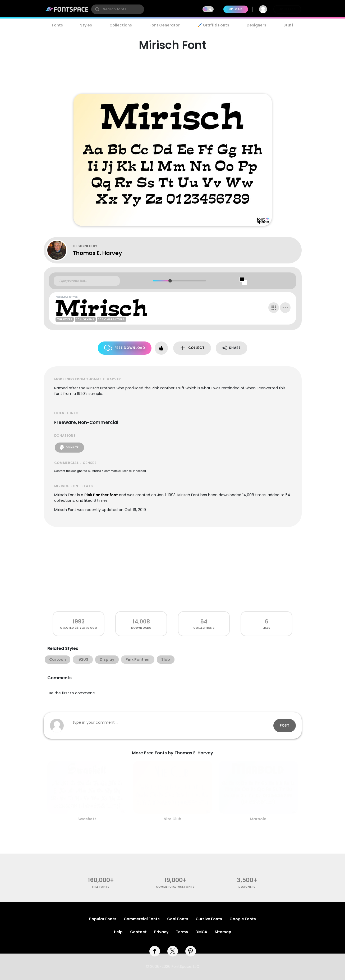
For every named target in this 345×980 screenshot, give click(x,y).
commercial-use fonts (175, 887)
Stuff (288, 25)
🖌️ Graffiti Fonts (213, 25)
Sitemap (223, 932)
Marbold (258, 819)
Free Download (125, 348)
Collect (192, 348)
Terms (182, 932)
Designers (256, 25)
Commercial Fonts (142, 919)
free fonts (101, 887)
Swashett (87, 819)
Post (285, 725)
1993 (79, 621)
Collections (121, 25)
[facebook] (155, 951)
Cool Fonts (178, 919)
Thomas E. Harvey (97, 253)
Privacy (161, 932)
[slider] (170, 281)
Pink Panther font (101, 495)
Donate (69, 448)
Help (118, 932)
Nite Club (172, 819)
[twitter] (173, 951)
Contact (138, 932)
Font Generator (165, 25)
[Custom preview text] (87, 281)
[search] (118, 9)
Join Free (287, 9)
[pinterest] (191, 951)
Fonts (57, 25)
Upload (236, 9)
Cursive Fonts (209, 919)
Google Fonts (243, 919)
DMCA (201, 932)
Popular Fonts (103, 919)
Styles (86, 25)
